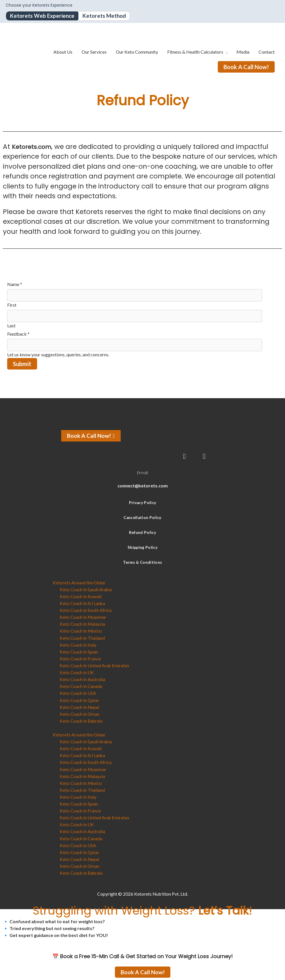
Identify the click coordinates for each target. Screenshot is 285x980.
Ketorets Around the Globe (80, 583)
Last (11, 326)
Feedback (18, 334)
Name (15, 285)
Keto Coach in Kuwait (81, 597)
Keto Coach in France (81, 659)
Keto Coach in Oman (80, 714)
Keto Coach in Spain (79, 652)
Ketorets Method (108, 16)
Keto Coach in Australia (83, 679)
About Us (63, 52)
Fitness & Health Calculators (195, 52)
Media (243, 52)
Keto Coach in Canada (81, 686)
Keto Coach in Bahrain (82, 721)
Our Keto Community (137, 52)
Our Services (94, 52)
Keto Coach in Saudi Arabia (86, 590)
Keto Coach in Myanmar (84, 617)
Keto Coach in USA (78, 693)
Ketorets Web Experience (44, 16)
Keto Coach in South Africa (86, 610)
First (12, 305)
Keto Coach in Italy (78, 645)
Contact (267, 52)
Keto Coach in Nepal (80, 707)
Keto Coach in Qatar (80, 700)
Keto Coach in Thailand (83, 638)
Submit (22, 364)
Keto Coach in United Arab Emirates (95, 665)
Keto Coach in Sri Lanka (83, 603)
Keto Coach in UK (77, 672)
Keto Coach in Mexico (82, 631)
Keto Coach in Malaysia (83, 624)
